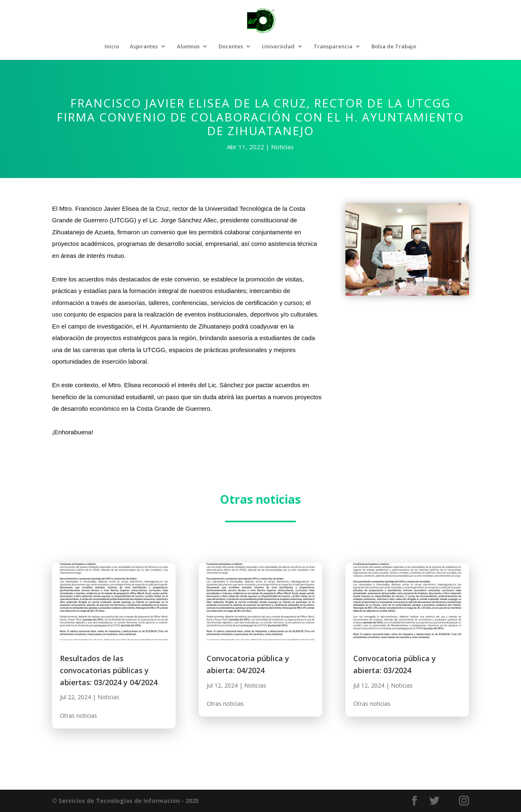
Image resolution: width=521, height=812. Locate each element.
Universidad (278, 47)
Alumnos (188, 47)
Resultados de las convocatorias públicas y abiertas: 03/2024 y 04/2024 (109, 670)
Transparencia (333, 47)
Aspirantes (144, 47)
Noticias (282, 147)
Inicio (112, 47)
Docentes (231, 47)
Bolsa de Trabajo (394, 47)
